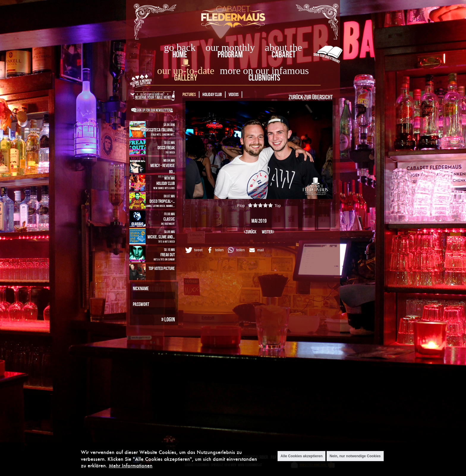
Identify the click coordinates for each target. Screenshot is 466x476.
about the (283, 47)
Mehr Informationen (131, 465)
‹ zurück (250, 232)
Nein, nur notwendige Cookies (355, 456)
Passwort (141, 304)
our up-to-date (186, 71)
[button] (193, 250)
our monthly (230, 47)
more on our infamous (264, 71)
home (180, 54)
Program (230, 54)
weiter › (268, 232)
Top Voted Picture (162, 268)
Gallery (186, 77)
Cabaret (284, 54)
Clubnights (264, 77)
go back (180, 47)
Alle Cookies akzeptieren (302, 456)
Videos (234, 94)
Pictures (189, 94)
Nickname (141, 288)
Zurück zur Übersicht (311, 97)
